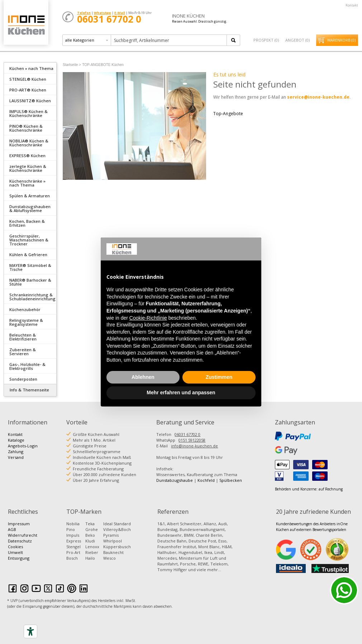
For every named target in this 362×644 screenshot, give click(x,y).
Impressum (19, 524)
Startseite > (72, 65)
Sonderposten (23, 379)
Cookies (15, 547)
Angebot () (297, 40)
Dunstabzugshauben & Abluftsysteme (30, 208)
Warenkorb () (341, 40)
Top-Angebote (228, 114)
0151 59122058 (192, 440)
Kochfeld (206, 480)
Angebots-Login (23, 446)
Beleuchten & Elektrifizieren (23, 337)
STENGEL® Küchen (28, 79)
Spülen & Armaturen (30, 196)
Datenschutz (20, 541)
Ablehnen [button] (143, 377)
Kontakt (352, 5)
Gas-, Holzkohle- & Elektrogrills (27, 366)
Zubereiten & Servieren (23, 352)
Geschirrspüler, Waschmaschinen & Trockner (29, 240)
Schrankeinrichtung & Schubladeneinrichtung (32, 297)
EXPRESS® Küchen (27, 156)
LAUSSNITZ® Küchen (30, 101)
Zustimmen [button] (219, 377)
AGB (12, 529)
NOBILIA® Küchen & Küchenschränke (29, 143)
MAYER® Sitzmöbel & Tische (30, 267)
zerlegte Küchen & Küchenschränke (28, 168)
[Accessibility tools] (30, 631)
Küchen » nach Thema (31, 68)
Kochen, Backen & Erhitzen (27, 223)
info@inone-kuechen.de (194, 446)
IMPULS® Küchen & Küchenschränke (28, 113)
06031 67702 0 (187, 434)
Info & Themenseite (29, 390)
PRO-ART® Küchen (28, 90)
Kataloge (16, 440)
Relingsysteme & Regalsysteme (26, 322)
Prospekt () (266, 40)
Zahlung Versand (16, 454)
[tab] (30, 68)
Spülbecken (231, 480)
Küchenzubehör (25, 309)
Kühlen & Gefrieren (28, 255)
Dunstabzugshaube (175, 480)
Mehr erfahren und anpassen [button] (181, 392)
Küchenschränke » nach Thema (27, 183)
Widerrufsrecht (23, 535)
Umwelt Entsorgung (19, 555)
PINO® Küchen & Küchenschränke (26, 128)
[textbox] (169, 40)
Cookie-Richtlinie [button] (148, 318)
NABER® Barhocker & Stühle (30, 282)
